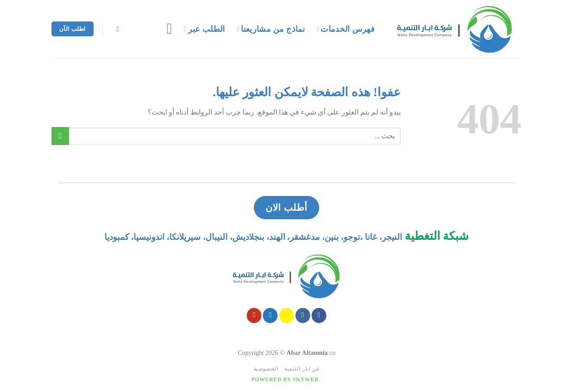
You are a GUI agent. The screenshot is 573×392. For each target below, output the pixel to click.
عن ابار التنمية (302, 369)
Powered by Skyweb (285, 379)
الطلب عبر (205, 29)
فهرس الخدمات (346, 29)
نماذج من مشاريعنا (271, 29)
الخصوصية (266, 369)
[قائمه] (165, 29)
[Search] (116, 29)
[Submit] (60, 136)
